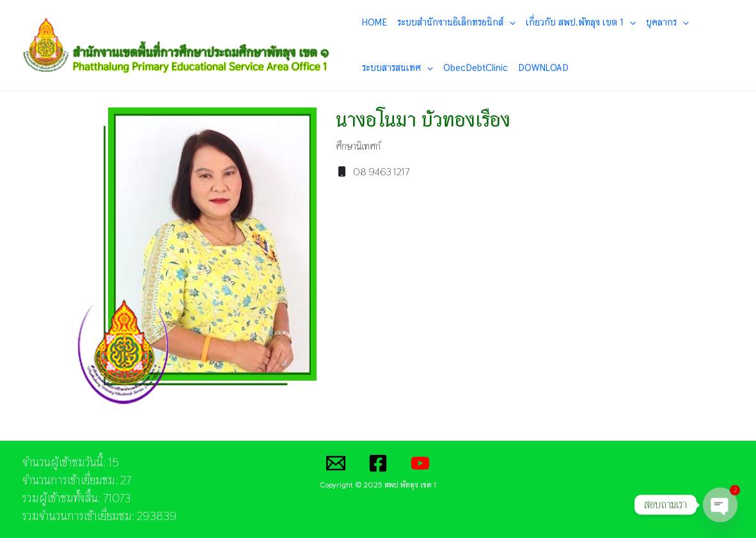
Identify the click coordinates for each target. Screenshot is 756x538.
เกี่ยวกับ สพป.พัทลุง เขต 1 (581, 22)
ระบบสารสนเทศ (398, 68)
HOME (374, 22)
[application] (509, 22)
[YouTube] (420, 463)
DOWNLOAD (543, 67)
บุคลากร (667, 22)
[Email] (336, 463)
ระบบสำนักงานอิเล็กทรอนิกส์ (456, 22)
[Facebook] (378, 463)
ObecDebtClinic (476, 67)
